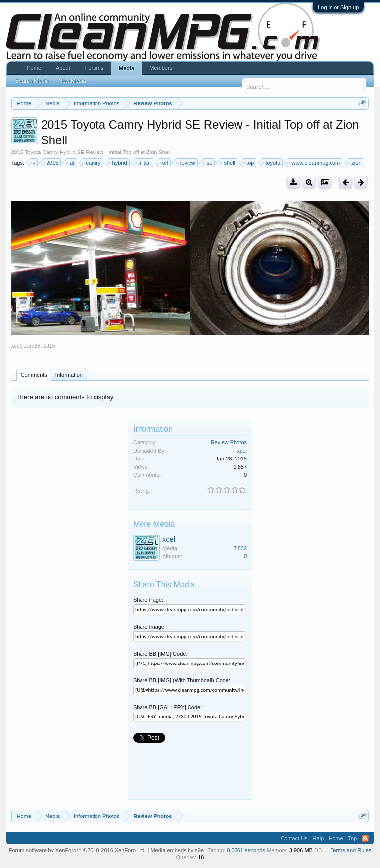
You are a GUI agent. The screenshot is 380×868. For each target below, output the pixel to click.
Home (34, 68)
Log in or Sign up (338, 7)
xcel (16, 346)
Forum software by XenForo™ (78, 850)
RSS (365, 838)
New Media (72, 81)
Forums (94, 68)
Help (318, 838)
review (186, 163)
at (71, 163)
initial (143, 163)
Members (161, 68)
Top (353, 838)
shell (228, 163)
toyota (271, 163)
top (249, 163)
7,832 (240, 548)
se (208, 163)
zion (355, 163)
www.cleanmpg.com (314, 163)
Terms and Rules (351, 850)
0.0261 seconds (246, 850)
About (63, 68)
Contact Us (294, 838)
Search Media (32, 81)
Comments (34, 375)
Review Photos (229, 442)
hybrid (118, 163)
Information (69, 375)
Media (126, 68)
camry (92, 163)
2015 (51, 163)
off (164, 163)
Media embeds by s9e (177, 850)
